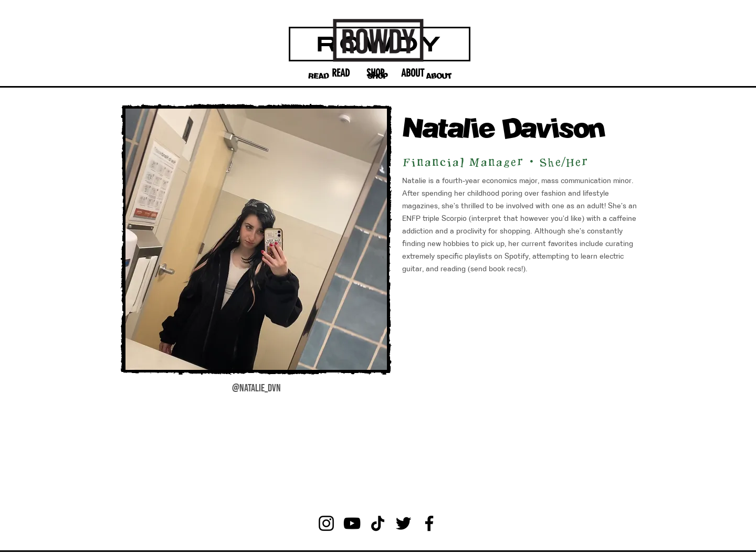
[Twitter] (403, 523)
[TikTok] (378, 523)
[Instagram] (326, 523)
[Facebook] (429, 523)
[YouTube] (352, 523)
